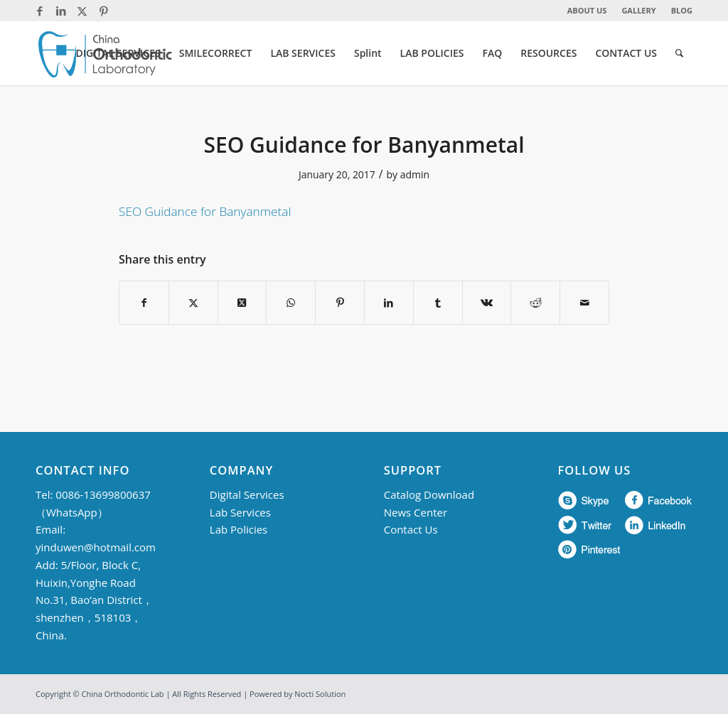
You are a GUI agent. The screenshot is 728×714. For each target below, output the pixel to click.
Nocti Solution (320, 694)
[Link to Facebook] (39, 11)
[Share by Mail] (584, 303)
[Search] (679, 53)
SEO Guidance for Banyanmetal (205, 211)
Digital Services (247, 494)
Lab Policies (239, 529)
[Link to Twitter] (82, 11)
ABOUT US (587, 10)
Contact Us (411, 529)
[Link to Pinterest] (104, 11)
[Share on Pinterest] (340, 303)
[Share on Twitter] (193, 303)
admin (415, 174)
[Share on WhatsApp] (291, 303)
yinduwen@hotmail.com (96, 547)
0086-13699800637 (103, 494)
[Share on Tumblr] (438, 303)
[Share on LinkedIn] (389, 303)
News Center (416, 512)
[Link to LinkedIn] (61, 11)
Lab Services (240, 512)
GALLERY (638, 10)
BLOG (682, 10)
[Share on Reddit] (535, 303)
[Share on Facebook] (144, 303)
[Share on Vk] (487, 303)
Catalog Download (429, 494)
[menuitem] (588, 11)
